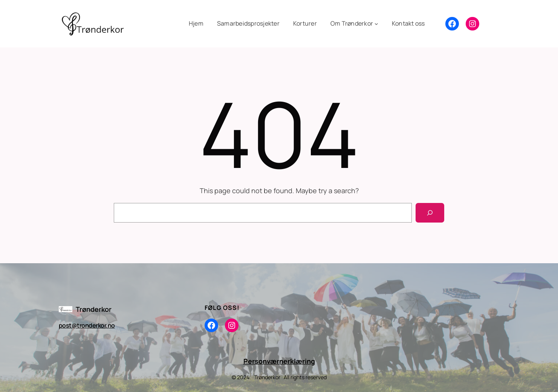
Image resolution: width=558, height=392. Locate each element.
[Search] (430, 213)
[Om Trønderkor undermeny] (354, 24)
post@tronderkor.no (87, 325)
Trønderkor (94, 309)
